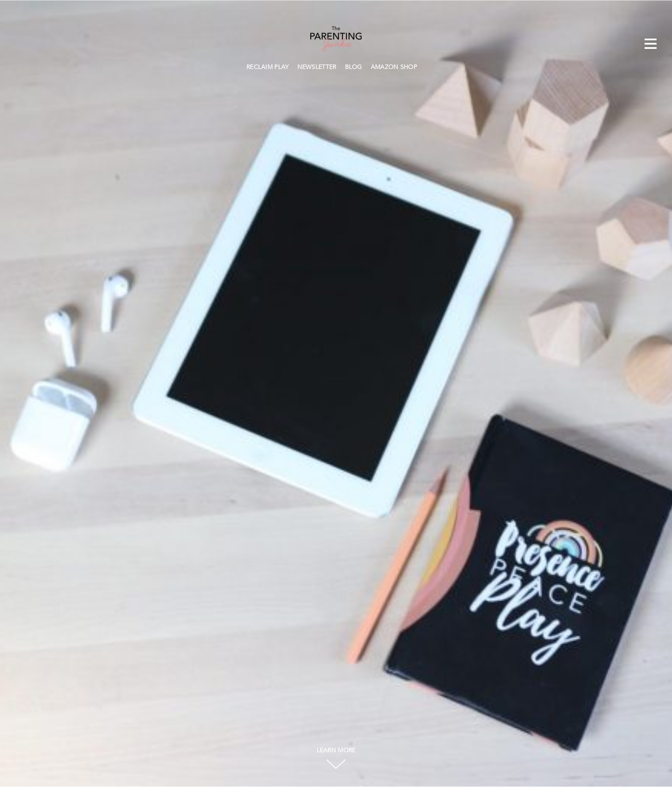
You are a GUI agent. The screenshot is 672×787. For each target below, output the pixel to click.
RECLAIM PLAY (268, 67)
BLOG (354, 67)
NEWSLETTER (317, 67)
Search (426, 66)
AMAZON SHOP (394, 67)
